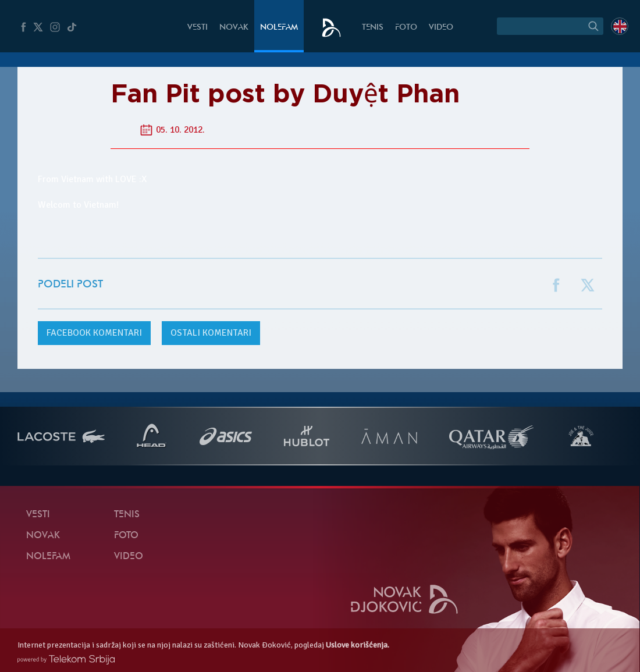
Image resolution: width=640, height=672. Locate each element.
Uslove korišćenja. (358, 645)
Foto (406, 28)
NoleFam (279, 28)
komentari (94, 333)
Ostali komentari (211, 333)
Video (441, 28)
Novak (234, 28)
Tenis (373, 28)
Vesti (198, 28)
